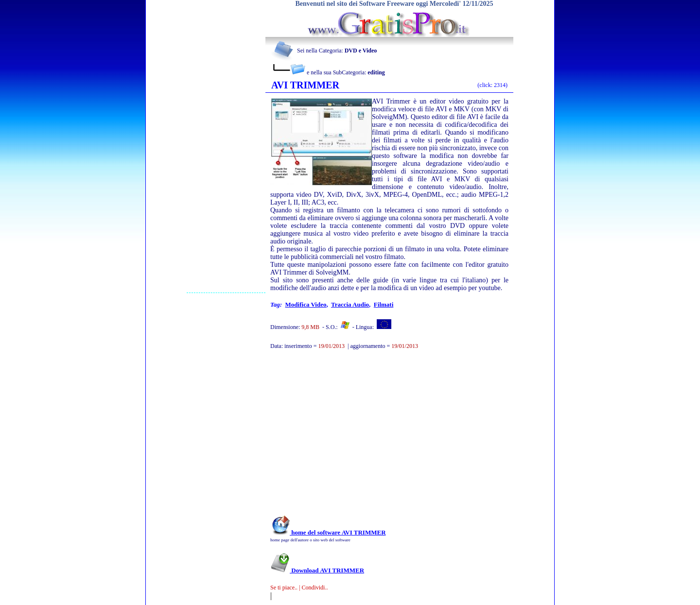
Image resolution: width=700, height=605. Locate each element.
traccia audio (350, 304)
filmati (384, 304)
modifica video (306, 304)
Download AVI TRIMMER (317, 570)
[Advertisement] (226, 146)
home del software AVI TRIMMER (328, 532)
